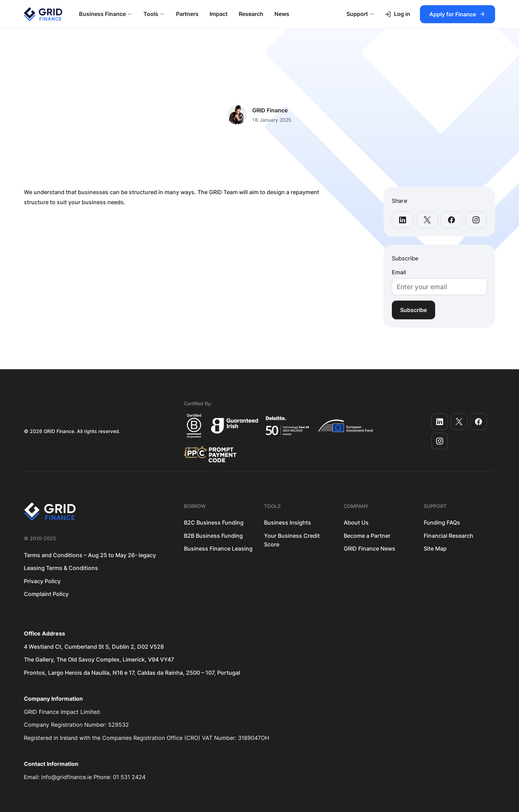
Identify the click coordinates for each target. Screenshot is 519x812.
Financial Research (448, 536)
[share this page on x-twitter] (427, 220)
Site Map (435, 548)
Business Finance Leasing (218, 548)
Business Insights (288, 522)
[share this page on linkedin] (403, 220)
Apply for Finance (453, 14)
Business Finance (102, 14)
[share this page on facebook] (452, 220)
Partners (187, 14)
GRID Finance (270, 110)
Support (357, 14)
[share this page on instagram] (476, 220)
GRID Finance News (370, 548)
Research (251, 14)
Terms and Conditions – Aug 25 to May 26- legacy (90, 555)
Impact (219, 14)
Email (399, 272)
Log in (397, 14)
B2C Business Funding (214, 522)
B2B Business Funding (213, 536)
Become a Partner (367, 536)
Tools (151, 14)
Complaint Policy (46, 594)
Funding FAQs (442, 522)
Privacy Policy (42, 581)
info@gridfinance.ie (67, 777)
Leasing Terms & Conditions (61, 568)
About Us (356, 522)
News (282, 14)
